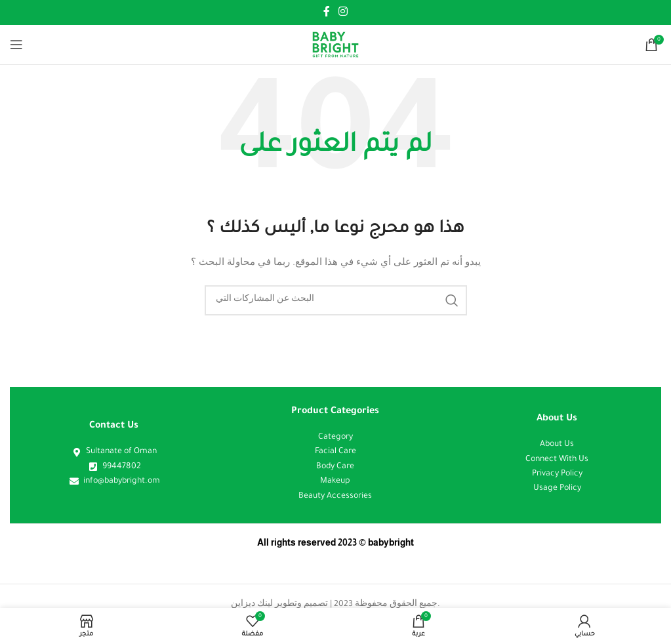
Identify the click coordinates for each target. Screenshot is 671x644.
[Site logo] (335, 45)
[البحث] (336, 300)
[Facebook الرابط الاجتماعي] (326, 12)
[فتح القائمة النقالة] (16, 45)
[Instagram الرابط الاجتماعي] (343, 12)
